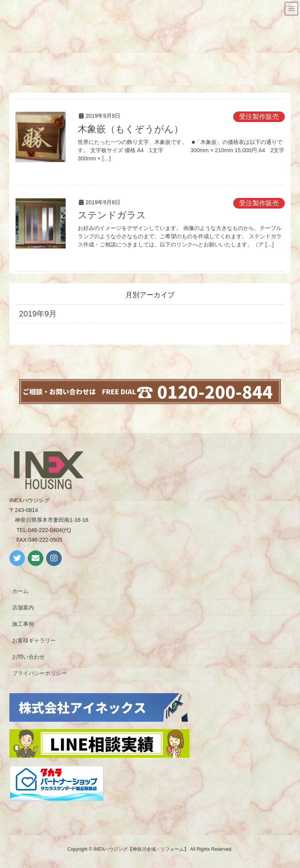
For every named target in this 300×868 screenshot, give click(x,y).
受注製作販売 (259, 117)
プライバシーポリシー (39, 673)
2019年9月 (38, 314)
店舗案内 (23, 607)
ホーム (20, 591)
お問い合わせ (29, 657)
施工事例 (23, 624)
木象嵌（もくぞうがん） (130, 129)
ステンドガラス (112, 215)
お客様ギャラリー (34, 640)
